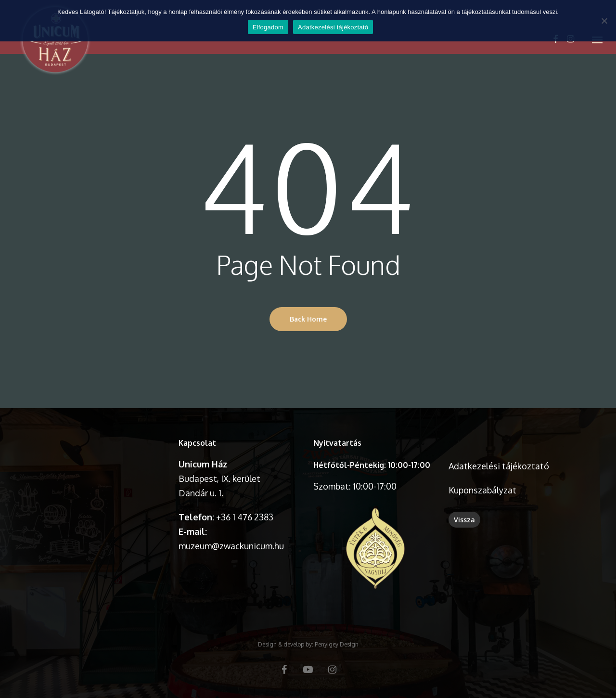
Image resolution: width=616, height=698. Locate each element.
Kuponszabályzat (482, 490)
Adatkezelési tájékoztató (499, 466)
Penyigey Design (337, 644)
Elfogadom (268, 27)
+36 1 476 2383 (245, 517)
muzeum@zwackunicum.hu (231, 546)
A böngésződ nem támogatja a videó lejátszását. (106, 466)
